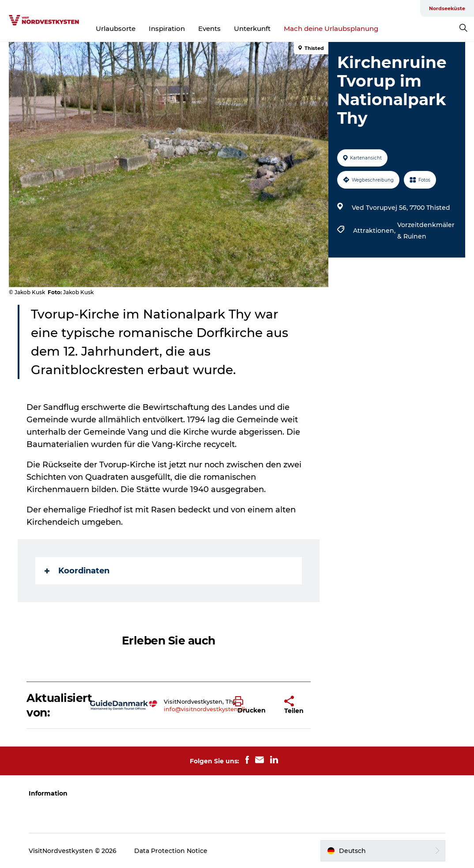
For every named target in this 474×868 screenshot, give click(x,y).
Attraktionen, (375, 231)
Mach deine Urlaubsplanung (331, 28)
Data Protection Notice (171, 851)
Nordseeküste (447, 8)
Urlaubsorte (116, 28)
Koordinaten (77, 571)
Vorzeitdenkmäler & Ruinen (426, 231)
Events (209, 28)
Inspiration (167, 28)
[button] (252, 705)
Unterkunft (252, 28)
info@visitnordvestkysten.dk (205, 709)
